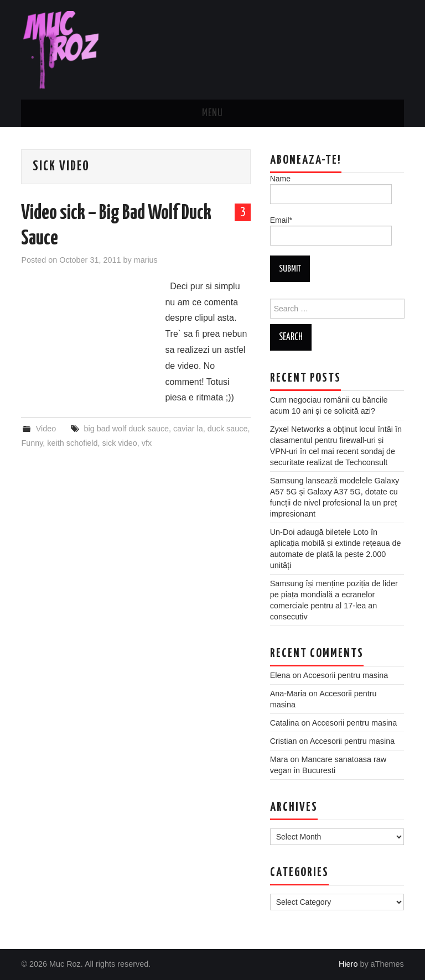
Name (331, 189)
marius (146, 260)
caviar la (188, 429)
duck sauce (228, 429)
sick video (120, 443)
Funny (32, 443)
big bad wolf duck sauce (126, 429)
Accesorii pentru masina (346, 675)
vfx (147, 443)
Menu (212, 113)
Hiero (348, 964)
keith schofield (72, 443)
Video (46, 429)
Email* (331, 231)
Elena (280, 675)
